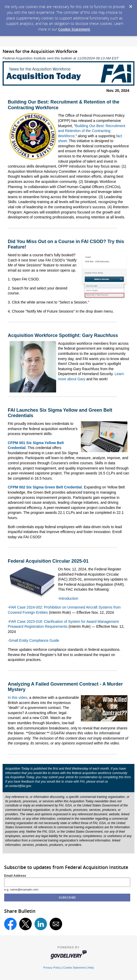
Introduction (69, 598)
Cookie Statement (74, 29)
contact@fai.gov (20, 786)
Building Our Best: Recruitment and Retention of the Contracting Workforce (92, 131)
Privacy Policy (52, 968)
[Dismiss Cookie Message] (131, 5)
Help (91, 968)
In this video (18, 698)
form (127, 777)
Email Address (15, 876)
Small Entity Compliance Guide (34, 640)
